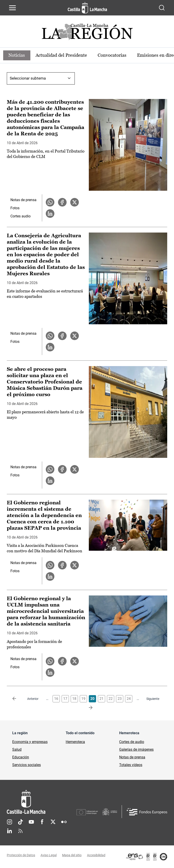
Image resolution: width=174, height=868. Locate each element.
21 (101, 699)
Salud (17, 749)
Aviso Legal (49, 855)
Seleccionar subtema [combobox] (28, 78)
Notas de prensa (23, 200)
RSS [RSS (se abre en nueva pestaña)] (20, 831)
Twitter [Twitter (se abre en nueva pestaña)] (53, 822)
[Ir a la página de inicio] (87, 8)
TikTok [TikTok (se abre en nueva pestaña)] (20, 822)
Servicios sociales (27, 765)
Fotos (15, 208)
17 (65, 699)
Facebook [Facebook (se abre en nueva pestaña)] (42, 822)
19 (83, 699)
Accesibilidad (96, 855)
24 (129, 699)
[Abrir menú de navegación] (12, 8)
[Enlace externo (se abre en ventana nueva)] (146, 857)
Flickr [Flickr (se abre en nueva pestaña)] (64, 822)
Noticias (17, 55)
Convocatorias (113, 55)
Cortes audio (21, 216)
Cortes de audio (132, 742)
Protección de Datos (21, 855)
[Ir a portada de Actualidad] (87, 33)
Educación (21, 757)
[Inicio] (42, 802)
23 (120, 699)
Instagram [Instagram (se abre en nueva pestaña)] (10, 822)
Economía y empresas (30, 742)
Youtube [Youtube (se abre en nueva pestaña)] (31, 822)
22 (111, 699)
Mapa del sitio (72, 855)
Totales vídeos (131, 765)
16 (56, 699)
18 (74, 699)
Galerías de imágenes (136, 749)
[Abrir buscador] (162, 8)
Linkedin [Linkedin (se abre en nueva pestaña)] (10, 831)
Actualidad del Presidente (62, 55)
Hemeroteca (75, 742)
